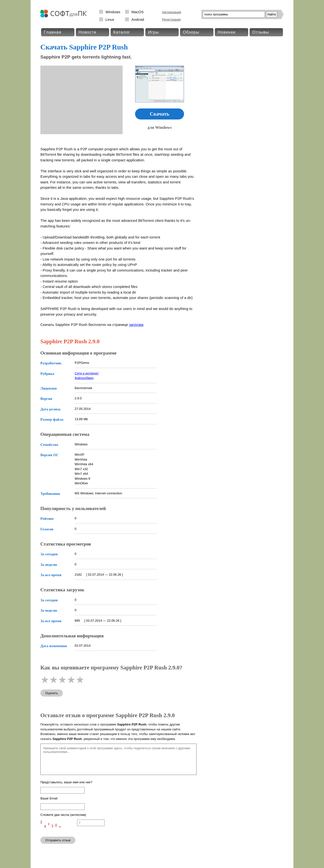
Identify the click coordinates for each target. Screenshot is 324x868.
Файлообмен (84, 378)
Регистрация (171, 19)
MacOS (138, 12)
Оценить (52, 693)
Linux (110, 19)
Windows (113, 12)
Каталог (122, 32)
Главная (53, 32)
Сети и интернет (87, 373)
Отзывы (261, 32)
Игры (153, 32)
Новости (87, 32)
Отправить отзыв (58, 840)
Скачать (160, 114)
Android (138, 19)
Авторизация (172, 12)
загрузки (136, 325)
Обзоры (191, 32)
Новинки (227, 32)
